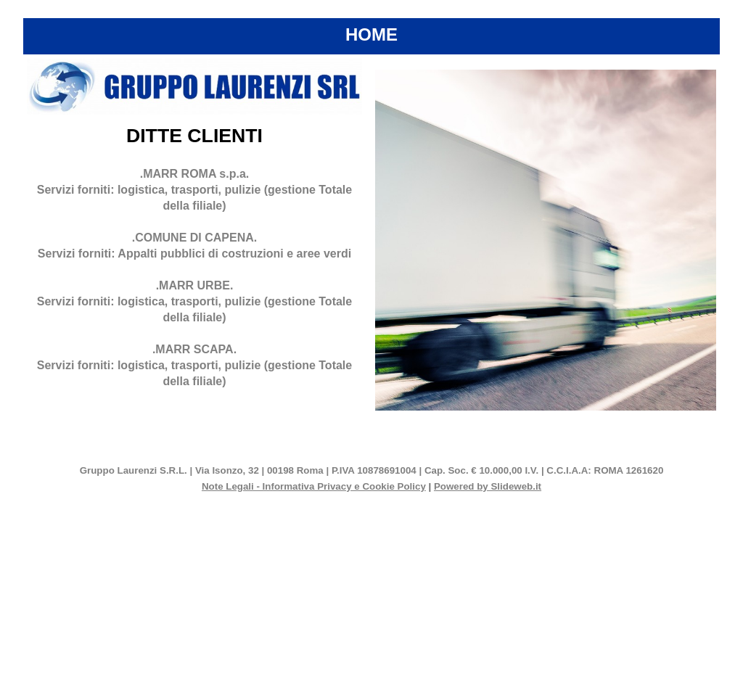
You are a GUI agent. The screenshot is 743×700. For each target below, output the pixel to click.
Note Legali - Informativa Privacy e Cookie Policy (314, 486)
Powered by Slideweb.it (488, 486)
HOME (371, 34)
